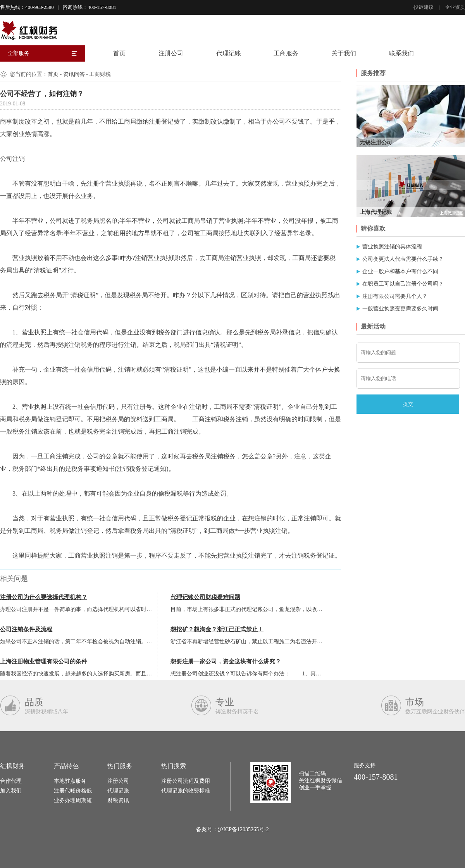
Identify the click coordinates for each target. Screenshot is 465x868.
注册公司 (171, 53)
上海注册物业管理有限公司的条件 (44, 661)
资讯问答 (74, 74)
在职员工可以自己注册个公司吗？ (403, 284)
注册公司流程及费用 (186, 781)
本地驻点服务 (70, 781)
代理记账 (229, 53)
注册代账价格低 (73, 791)
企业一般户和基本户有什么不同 (400, 271)
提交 (408, 404)
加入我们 (11, 791)
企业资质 (455, 7)
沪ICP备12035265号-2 (243, 829)
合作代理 (11, 781)
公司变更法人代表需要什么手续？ (403, 259)
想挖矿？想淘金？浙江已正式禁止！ (217, 629)
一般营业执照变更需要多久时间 (400, 309)
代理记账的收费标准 (186, 791)
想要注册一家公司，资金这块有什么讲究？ (226, 661)
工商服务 (286, 53)
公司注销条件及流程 (26, 629)
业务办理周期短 (73, 800)
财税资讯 (118, 800)
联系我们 (401, 53)
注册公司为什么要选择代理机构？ (44, 597)
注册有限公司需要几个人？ (395, 296)
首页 (119, 53)
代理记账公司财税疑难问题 (205, 597)
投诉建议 (424, 7)
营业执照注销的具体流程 (392, 247)
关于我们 (344, 53)
